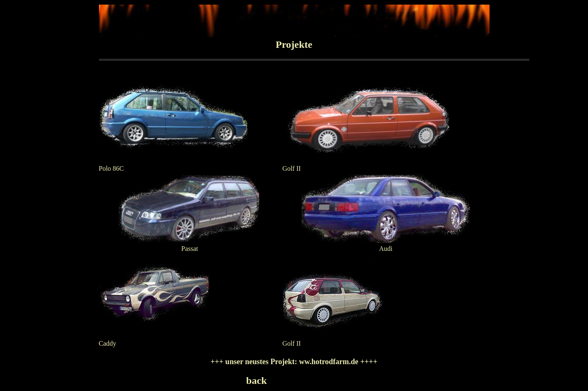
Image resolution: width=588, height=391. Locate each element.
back (256, 381)
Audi (386, 249)
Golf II (292, 168)
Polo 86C (111, 168)
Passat (190, 249)
